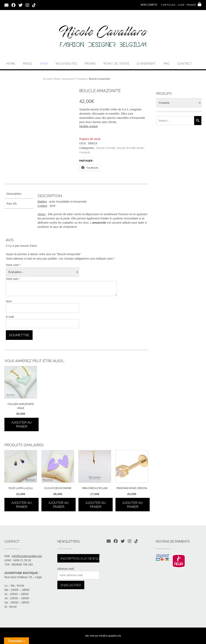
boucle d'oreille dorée (130, 148)
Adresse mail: (66, 569)
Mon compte (149, 5)
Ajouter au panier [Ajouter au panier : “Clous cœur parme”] (59, 505)
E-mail (10, 317)
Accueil (47, 79)
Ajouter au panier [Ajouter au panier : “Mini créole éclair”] (96, 505)
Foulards (82, 79)
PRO (167, 64)
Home (11, 64)
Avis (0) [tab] (12, 203)
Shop (44, 64)
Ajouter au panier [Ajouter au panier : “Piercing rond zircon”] (133, 505)
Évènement (146, 64)
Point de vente (116, 64)
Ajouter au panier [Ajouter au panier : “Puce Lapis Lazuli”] (22, 505)
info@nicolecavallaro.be (27, 556)
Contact (185, 64)
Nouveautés (66, 64)
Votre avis (13, 279)
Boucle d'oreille (106, 148)
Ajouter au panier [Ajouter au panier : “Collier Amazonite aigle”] (22, 424)
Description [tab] (14, 194)
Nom (9, 301)
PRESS (28, 64)
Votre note (13, 265)
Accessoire (68, 79)
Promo (90, 64)
